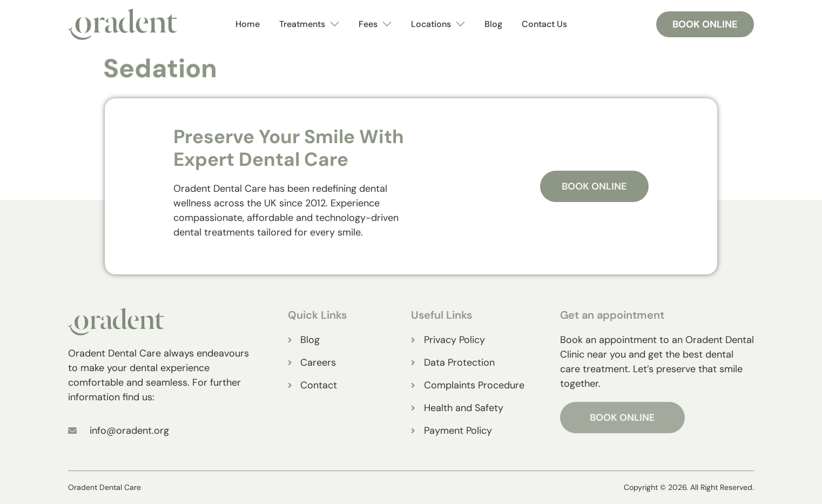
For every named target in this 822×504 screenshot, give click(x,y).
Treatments (309, 25)
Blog (493, 24)
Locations (438, 25)
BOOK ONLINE (622, 418)
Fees (375, 25)
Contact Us (544, 24)
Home (248, 24)
